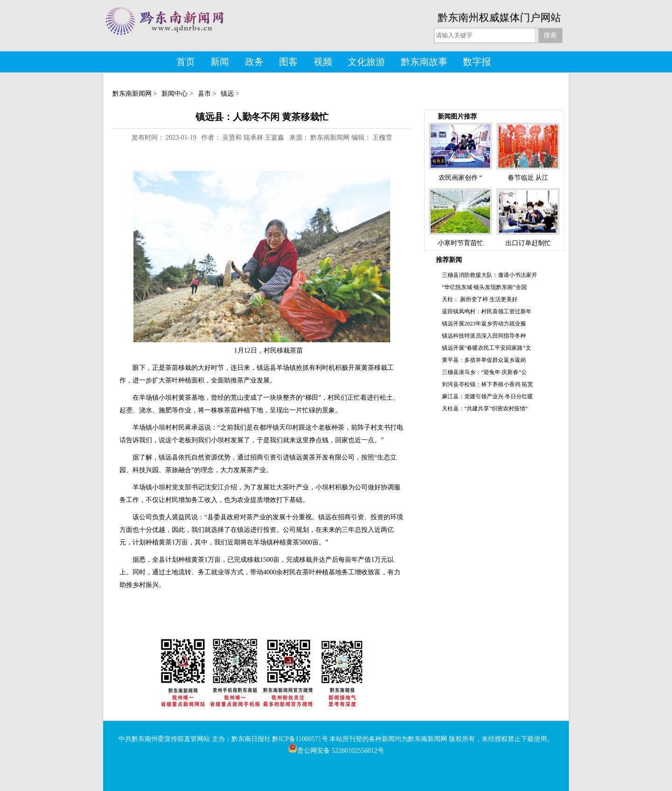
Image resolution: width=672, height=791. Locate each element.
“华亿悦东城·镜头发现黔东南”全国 (484, 287)
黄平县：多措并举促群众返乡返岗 (484, 360)
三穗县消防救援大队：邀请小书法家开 (490, 275)
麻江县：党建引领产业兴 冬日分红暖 (487, 396)
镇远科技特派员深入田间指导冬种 (484, 336)
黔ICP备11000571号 (300, 739)
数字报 (477, 62)
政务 (254, 62)
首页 (186, 62)
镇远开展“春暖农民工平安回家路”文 (486, 348)
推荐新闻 (449, 260)
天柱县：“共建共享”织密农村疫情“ (485, 409)
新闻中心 (175, 94)
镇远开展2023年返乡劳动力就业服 (484, 324)
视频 (323, 62)
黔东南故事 (424, 62)
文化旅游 (366, 62)
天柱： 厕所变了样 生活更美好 (480, 299)
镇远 (227, 94)
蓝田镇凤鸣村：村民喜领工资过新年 (487, 311)
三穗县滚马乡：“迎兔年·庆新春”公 (484, 372)
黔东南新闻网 (132, 94)
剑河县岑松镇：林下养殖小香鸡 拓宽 (487, 384)
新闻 (220, 62)
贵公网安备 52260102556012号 (336, 751)
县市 (204, 94)
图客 (288, 62)
